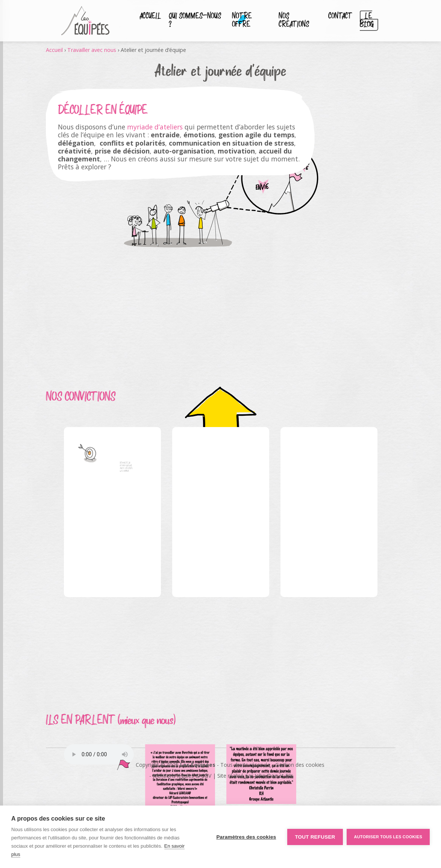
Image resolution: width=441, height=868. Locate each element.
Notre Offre (242, 21)
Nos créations (294, 21)
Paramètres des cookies (246, 837)
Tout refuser (315, 837)
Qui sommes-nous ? (195, 21)
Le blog (367, 21)
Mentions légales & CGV (182, 776)
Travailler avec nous (92, 50)
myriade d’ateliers (155, 127)
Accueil (151, 17)
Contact (340, 17)
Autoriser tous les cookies (388, 837)
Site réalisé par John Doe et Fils (255, 776)
